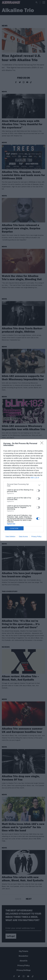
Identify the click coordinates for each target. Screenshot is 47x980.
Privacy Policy (36, 537)
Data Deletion (11, 537)
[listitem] (23, 485)
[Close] (43, 444)
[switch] (38, 491)
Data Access (23, 537)
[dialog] (23, 490)
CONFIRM (14, 528)
